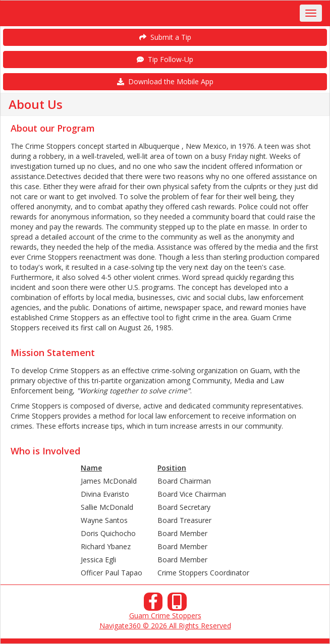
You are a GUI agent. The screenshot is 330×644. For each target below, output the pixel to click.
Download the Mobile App (165, 81)
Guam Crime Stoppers (165, 616)
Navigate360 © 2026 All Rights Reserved (165, 626)
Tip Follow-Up (165, 59)
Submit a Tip (165, 37)
